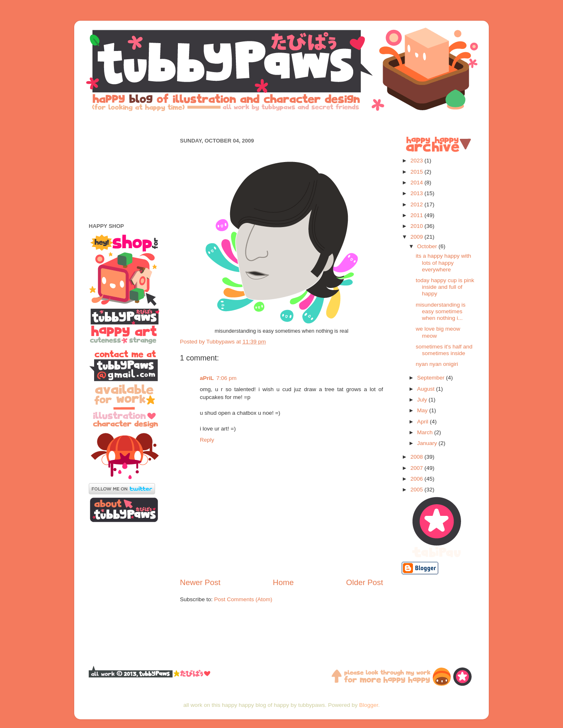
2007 (417, 468)
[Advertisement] (281, 123)
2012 (417, 204)
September (432, 378)
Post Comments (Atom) (243, 599)
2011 (417, 215)
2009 (417, 237)
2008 (417, 457)
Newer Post (200, 582)
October (428, 246)
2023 (417, 161)
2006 (417, 479)
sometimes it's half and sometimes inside (444, 350)
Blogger (369, 705)
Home (283, 582)
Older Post (365, 582)
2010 (417, 226)
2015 (417, 172)
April (423, 422)
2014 (417, 183)
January (428, 443)
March (426, 432)
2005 (417, 490)
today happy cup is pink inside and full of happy (445, 287)
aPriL (207, 378)
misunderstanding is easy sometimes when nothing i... (441, 311)
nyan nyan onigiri (437, 364)
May (423, 410)
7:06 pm (227, 378)
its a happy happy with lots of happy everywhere (444, 262)
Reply (207, 440)
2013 (417, 193)
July (423, 400)
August (427, 389)
